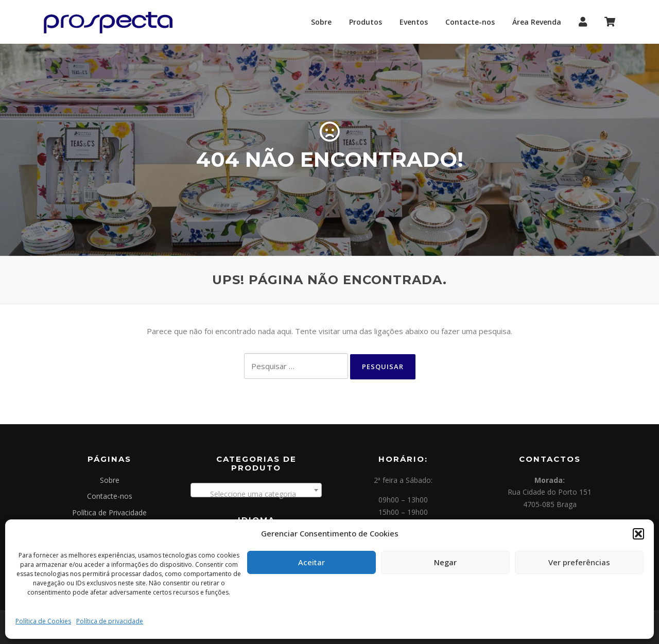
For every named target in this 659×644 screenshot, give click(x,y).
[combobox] (256, 490)
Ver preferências (579, 562)
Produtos (366, 22)
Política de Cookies (43, 621)
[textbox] (256, 494)
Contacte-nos (470, 22)
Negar (445, 562)
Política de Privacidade (109, 512)
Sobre (321, 22)
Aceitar (311, 562)
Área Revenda (537, 22)
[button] (638, 534)
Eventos (414, 22)
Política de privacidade (110, 621)
